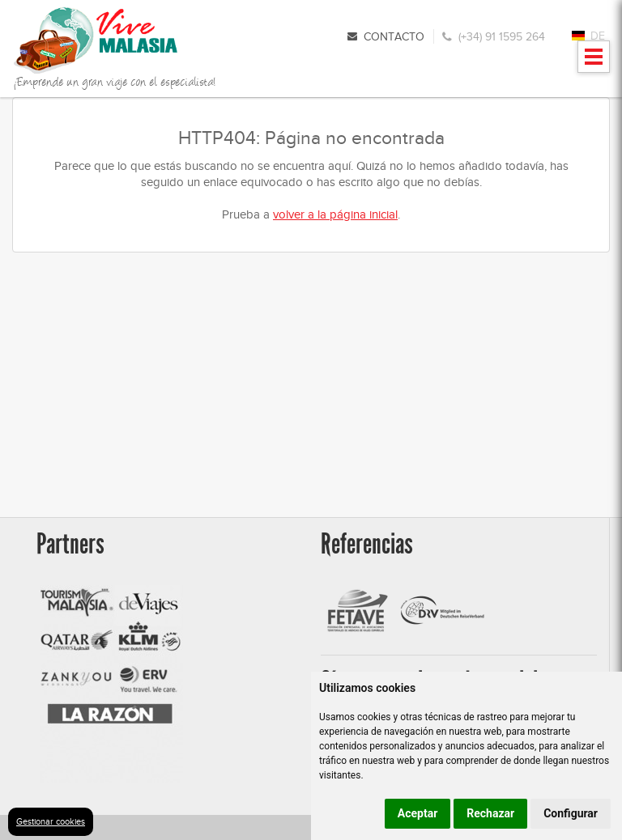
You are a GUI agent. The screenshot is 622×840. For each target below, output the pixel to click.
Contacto (394, 37)
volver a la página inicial (335, 214)
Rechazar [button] (490, 813)
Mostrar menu (594, 62)
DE (598, 36)
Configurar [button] (571, 813)
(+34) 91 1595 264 (502, 37)
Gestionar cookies (51, 821)
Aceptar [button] (418, 813)
